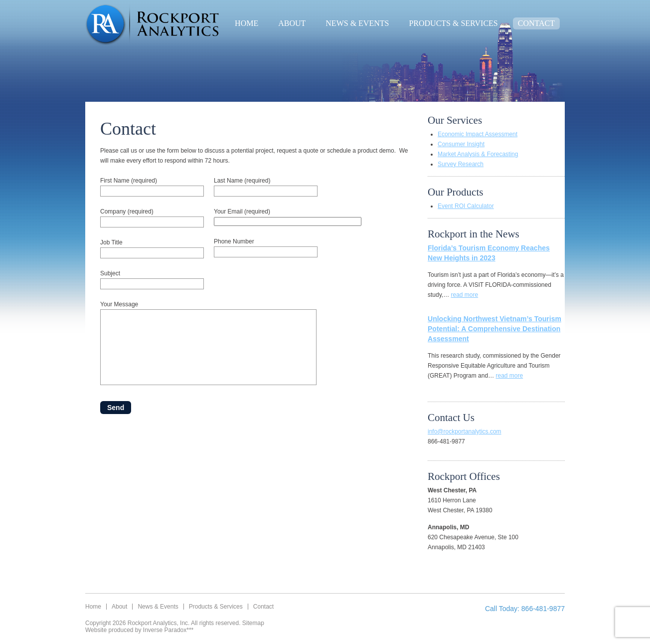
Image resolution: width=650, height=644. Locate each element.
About (292, 23)
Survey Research (461, 164)
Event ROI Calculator (466, 206)
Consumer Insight (461, 144)
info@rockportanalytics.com (465, 431)
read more (464, 295)
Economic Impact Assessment (478, 134)
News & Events (357, 23)
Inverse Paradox (165, 630)
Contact (536, 23)
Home (246, 23)
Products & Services (453, 23)
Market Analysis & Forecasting (478, 154)
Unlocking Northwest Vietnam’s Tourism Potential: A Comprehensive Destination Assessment (494, 329)
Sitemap (253, 623)
